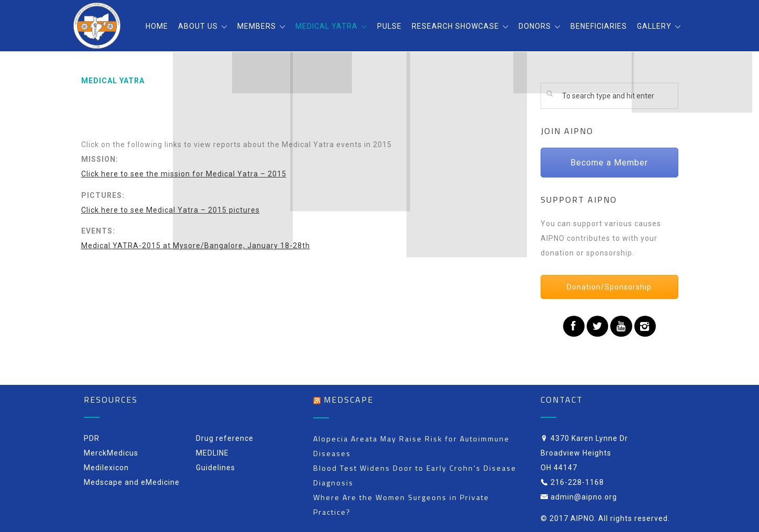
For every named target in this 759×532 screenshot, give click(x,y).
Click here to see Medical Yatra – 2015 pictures (170, 210)
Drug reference (225, 438)
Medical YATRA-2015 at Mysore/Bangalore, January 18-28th (196, 246)
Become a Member (609, 163)
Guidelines (216, 468)
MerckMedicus (111, 453)
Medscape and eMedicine (132, 482)
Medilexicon (106, 468)
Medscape (349, 400)
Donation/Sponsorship (609, 287)
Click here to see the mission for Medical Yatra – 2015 (184, 174)
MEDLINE (212, 453)
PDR (92, 438)
